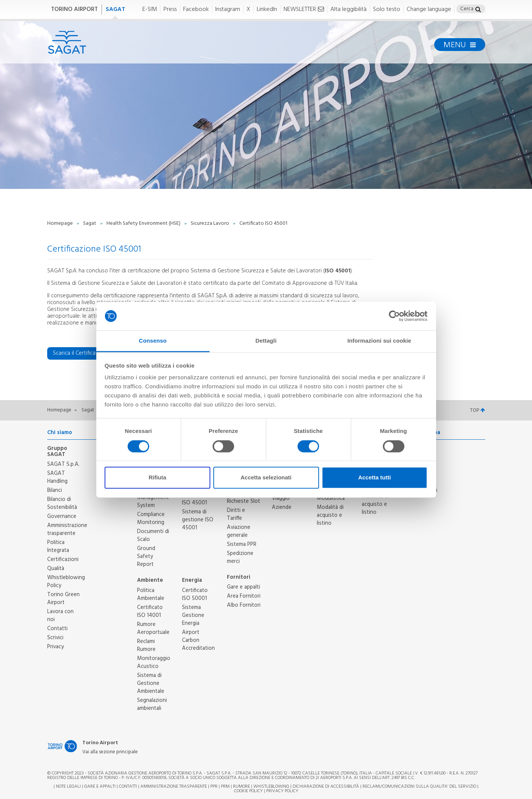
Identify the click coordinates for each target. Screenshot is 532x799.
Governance (62, 516)
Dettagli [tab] (266, 341)
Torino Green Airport (63, 599)
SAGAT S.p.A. (63, 464)
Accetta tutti (375, 478)
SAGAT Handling (57, 477)
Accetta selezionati (266, 478)
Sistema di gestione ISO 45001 (198, 520)
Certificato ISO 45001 (195, 499)
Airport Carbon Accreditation (198, 640)
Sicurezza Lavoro (210, 223)
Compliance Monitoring (151, 518)
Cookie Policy (248, 791)
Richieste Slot (244, 501)
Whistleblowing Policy (66, 582)
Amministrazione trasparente (67, 529)
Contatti (57, 629)
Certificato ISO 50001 (195, 594)
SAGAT (116, 9)
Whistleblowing (271, 787)
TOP (477, 410)
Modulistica (331, 498)
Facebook (196, 10)
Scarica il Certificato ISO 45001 (94, 353)
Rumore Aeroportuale (153, 628)
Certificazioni (63, 559)
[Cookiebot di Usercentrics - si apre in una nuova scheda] (394, 316)
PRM (225, 787)
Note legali (68, 787)
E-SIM (150, 10)
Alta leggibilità (348, 10)
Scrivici (55, 638)
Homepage (61, 223)
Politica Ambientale (151, 594)
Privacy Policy (282, 791)
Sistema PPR (242, 544)
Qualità (56, 569)
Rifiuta (158, 478)
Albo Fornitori (244, 605)
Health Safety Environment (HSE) (144, 223)
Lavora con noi (60, 616)
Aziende (282, 507)
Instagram (228, 10)
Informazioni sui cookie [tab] (379, 341)
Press (170, 10)
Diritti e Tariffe (236, 514)
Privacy (56, 647)
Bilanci (55, 490)
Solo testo (387, 10)
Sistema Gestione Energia (193, 615)
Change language (429, 10)
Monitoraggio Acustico (154, 662)
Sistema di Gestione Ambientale (151, 683)
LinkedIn (267, 10)
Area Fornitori (244, 596)
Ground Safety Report (146, 556)
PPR (214, 787)
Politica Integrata (58, 546)
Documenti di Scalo (153, 535)
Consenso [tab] (153, 341)
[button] (478, 10)
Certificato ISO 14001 (150, 611)
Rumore (241, 787)
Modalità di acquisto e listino (330, 515)
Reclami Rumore (146, 645)
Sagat (90, 223)
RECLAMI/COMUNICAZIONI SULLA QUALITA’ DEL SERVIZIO (420, 787)
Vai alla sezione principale (110, 752)
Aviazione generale (239, 531)
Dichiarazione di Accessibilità (326, 787)
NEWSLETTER (304, 10)
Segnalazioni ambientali (152, 704)
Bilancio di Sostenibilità (62, 503)
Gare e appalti (244, 587)
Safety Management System (153, 498)
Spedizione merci (240, 557)
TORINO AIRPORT (74, 9)
